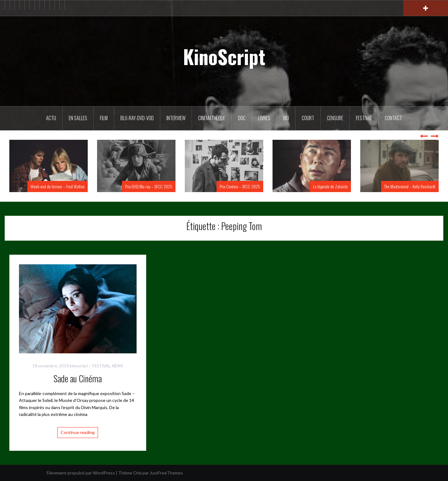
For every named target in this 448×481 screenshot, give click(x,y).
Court (308, 118)
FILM (104, 118)
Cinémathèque (212, 118)
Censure (335, 118)
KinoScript (224, 56)
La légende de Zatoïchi (330, 186)
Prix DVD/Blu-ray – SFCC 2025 (149, 186)
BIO (286, 118)
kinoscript (79, 366)
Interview (176, 118)
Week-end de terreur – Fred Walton (58, 186)
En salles (78, 118)
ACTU (51, 118)
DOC (242, 118)
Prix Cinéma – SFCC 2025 (240, 186)
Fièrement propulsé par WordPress (81, 473)
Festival (364, 118)
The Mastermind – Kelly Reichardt (410, 186)
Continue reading (78, 432)
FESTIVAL (101, 366)
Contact (393, 118)
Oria (137, 473)
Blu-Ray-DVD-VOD (137, 118)
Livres (264, 118)
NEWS (118, 366)
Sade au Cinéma (78, 378)
